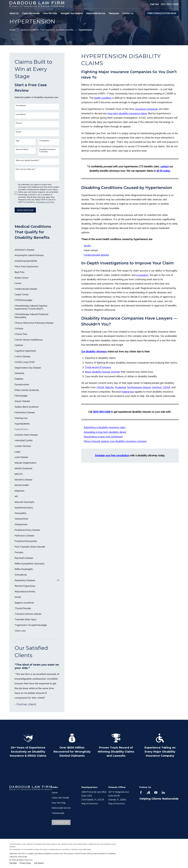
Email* (19, 132)
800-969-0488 (170, 4)
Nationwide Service (61, 808)
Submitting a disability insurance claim (105, 427)
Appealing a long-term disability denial (105, 432)
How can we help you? (26, 169)
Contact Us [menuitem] (128, 13)
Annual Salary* (22, 149)
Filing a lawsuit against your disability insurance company (115, 441)
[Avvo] (148, 792)
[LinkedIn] (163, 792)
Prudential (120, 387)
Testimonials (58, 813)
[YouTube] (156, 792)
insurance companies (147, 109)
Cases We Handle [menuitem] (31, 13)
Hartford (157, 387)
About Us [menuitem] (14, 13)
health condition (103, 98)
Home (55, 792)
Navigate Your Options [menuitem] (72, 13)
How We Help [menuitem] (50, 13)
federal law (128, 392)
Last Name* (21, 114)
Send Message (25, 210)
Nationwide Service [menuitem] (96, 13)
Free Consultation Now (162, 13)
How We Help (59, 803)
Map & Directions (90, 803)
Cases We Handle (60, 798)
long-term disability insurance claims (127, 113)
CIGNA (166, 387)
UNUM (100, 387)
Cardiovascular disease (96, 255)
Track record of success (98, 367)
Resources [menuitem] (114, 13)
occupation (142, 275)
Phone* (19, 123)
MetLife (109, 387)
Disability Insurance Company (47, 151)
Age (18, 141)
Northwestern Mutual (139, 387)
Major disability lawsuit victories (102, 372)
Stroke (87, 246)
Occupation (44, 141)
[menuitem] (37, 250)
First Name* (21, 106)
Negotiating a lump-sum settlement (103, 437)
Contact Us (61, 822)
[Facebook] (141, 792)
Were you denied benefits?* (28, 160)
